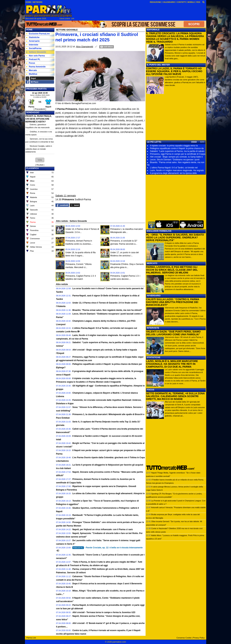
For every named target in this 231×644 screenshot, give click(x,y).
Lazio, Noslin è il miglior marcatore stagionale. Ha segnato (177, 170)
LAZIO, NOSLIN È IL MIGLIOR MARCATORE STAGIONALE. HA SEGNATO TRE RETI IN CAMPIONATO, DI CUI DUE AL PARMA (172, 364)
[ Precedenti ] (40, 109)
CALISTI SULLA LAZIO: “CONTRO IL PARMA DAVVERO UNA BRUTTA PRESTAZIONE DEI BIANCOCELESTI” (173, 302)
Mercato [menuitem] (32, 70)
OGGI (194, 142)
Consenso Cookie (184, 638)
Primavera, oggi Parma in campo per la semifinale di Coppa (178, 154)
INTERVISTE (153, 328)
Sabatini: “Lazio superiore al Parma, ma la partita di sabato (177, 151)
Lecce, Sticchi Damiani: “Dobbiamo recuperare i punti (175, 160)
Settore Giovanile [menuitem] (36, 52)
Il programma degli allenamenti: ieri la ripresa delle (173, 173)
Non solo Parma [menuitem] (36, 56)
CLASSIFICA (33, 168)
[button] (40, 160)
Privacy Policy (199, 638)
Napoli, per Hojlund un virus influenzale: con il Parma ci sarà (102, 529)
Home (29, 30)
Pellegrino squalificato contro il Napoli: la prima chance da (177, 148)
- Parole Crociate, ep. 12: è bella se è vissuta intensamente (107, 548)
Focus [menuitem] (31, 63)
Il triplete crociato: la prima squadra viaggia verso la (174, 146)
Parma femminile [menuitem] (36, 67)
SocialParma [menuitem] (34, 48)
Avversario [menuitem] (33, 41)
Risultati (40, 165)
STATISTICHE (154, 357)
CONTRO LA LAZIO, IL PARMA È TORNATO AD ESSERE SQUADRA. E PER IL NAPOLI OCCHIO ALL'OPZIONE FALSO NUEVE (174, 71)
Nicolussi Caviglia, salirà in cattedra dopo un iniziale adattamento (39, 149)
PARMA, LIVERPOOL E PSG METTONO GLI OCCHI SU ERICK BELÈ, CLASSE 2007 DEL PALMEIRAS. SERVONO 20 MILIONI (172, 270)
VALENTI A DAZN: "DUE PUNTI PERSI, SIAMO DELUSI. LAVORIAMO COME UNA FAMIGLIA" (173, 333)
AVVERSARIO (154, 296)
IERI (202, 142)
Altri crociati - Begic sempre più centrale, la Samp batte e (176, 157)
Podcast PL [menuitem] (33, 59)
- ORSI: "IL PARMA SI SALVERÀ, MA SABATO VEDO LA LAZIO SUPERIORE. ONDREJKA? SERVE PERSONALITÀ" (175, 237)
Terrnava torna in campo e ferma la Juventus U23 (104, 612)
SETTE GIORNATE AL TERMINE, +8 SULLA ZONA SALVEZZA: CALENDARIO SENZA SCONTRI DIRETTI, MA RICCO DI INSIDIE (175, 396)
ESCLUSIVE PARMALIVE (159, 231)
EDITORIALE (153, 30)
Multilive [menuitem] (32, 74)
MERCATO (152, 263)
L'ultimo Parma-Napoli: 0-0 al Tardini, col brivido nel (174, 168)
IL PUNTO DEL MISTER (158, 65)
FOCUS (151, 390)
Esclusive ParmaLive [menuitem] (38, 34)
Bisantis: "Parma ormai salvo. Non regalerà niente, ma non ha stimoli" (107, 310)
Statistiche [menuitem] (33, 37)
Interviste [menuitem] (32, 45)
